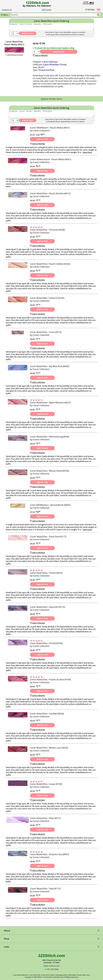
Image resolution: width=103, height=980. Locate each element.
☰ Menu (4, 15)
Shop (6, 939)
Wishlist (90, 10)
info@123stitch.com (52, 966)
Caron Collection (50, 63)
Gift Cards (46, 10)
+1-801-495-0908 (51, 969)
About (7, 931)
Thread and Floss (46, 71)
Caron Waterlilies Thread (55, 66)
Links (7, 947)
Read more (87, 155)
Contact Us (7, 10)
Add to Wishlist (40, 57)
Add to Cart (59, 53)
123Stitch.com (51, 956)
